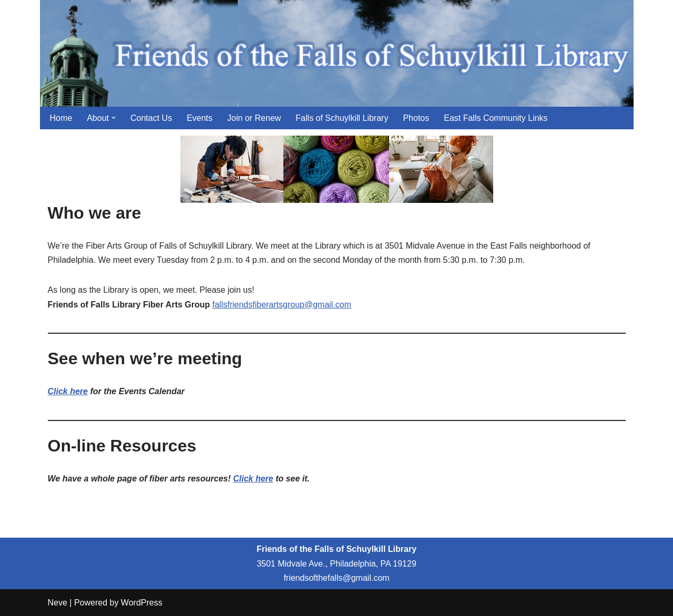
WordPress (142, 603)
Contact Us (151, 118)
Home (61, 118)
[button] (114, 118)
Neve (58, 603)
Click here (68, 391)
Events (200, 118)
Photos (416, 118)
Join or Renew (254, 118)
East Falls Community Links (496, 118)
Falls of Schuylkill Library (342, 118)
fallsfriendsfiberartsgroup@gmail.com (282, 305)
